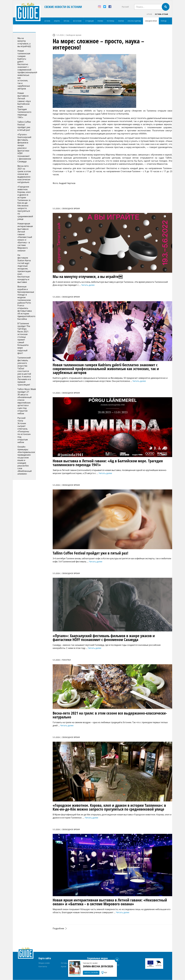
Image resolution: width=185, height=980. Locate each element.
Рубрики (100, 21)
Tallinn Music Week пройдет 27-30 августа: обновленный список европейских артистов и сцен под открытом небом (27, 401)
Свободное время (151, 21)
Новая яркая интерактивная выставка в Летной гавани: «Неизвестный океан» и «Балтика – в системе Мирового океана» (25, 237)
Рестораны (111, 21)
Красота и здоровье (134, 21)
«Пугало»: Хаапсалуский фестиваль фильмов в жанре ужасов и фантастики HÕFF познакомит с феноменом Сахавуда (24, 148)
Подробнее (58, 929)
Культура (57, 21)
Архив (149, 14)
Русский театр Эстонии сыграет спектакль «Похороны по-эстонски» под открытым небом (24, 430)
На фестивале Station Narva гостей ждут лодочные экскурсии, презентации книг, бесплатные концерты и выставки (24, 269)
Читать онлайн (91, 973)
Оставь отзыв (161, 14)
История (47, 21)
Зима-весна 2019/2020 (98, 966)
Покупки (121, 21)
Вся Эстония (77, 21)
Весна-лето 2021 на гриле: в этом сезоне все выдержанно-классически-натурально (24, 174)
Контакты (43, 967)
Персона (66, 21)
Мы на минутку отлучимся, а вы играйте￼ (24, 42)
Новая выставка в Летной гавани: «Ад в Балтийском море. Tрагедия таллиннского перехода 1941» (24, 105)
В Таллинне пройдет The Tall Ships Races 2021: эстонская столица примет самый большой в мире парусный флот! (24, 338)
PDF (106, 973)
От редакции (89, 21)
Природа (164, 21)
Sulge (117, 960)
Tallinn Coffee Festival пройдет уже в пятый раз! (24, 126)
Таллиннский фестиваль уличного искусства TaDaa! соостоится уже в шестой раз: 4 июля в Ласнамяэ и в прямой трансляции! (24, 371)
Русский (125, 7)
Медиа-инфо (44, 963)
